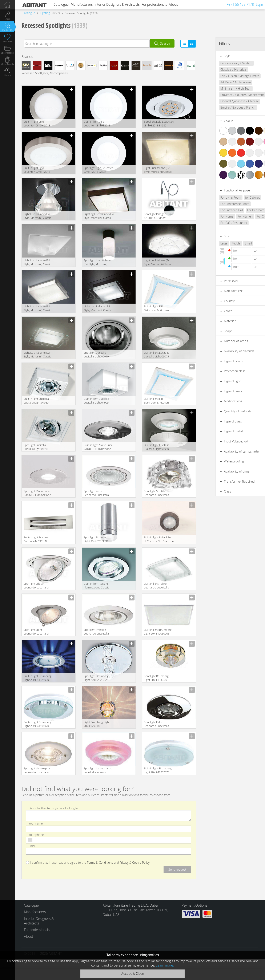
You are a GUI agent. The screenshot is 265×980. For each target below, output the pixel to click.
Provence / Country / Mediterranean (231, 95)
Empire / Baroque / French (225, 107)
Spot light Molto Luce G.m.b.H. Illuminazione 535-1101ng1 (37, 493)
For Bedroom (243, 210)
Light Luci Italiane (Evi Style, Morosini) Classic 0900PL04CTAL (37, 216)
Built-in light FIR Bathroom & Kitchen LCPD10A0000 (156, 401)
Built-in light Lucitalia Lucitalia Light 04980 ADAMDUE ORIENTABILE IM (38, 401)
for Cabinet (240, 197)
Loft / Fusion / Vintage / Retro (227, 76)
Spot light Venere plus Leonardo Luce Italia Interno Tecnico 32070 (37, 771)
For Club (250, 216)
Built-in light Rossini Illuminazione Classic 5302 (96, 586)
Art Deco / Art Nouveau (223, 82)
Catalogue (61, 5)
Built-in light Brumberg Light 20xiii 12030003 (158, 632)
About (173, 5)
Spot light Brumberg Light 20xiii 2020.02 (96, 678)
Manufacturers (82, 5)
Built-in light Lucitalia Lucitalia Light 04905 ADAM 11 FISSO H (96, 401)
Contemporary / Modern (224, 63)
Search (165, 43)
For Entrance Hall (219, 210)
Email (32, 846)
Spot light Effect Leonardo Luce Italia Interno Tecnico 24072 (37, 586)
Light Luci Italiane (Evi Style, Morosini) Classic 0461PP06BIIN (158, 262)
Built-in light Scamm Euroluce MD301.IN (36, 539)
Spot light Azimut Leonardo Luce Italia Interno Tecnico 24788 (97, 493)
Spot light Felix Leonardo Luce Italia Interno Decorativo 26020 (156, 724)
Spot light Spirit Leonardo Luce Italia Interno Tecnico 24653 (37, 632)
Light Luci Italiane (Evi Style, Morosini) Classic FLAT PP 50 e (98, 309)
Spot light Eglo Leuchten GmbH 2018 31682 (159, 123)
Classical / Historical (221, 70)
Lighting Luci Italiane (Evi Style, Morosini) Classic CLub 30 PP (99, 216)
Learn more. (165, 965)
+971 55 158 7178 (240, 4)
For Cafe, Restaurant (221, 223)
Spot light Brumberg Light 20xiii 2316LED (96, 539)
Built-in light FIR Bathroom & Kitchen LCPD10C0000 (156, 309)
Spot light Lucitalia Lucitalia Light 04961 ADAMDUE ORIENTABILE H (38, 447)
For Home (214, 216)
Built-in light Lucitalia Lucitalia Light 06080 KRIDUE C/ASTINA (157, 447)
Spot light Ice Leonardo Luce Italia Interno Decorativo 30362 (98, 771)
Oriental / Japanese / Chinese (227, 101)
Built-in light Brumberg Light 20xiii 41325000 (37, 678)
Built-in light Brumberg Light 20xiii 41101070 (37, 724)
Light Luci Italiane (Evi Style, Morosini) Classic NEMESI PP (37, 309)
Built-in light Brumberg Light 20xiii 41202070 (158, 770)
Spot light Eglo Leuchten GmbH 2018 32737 (99, 170)
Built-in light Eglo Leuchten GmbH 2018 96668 (97, 124)
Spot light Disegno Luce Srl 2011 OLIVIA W (158, 216)
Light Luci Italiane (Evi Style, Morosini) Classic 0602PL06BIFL (37, 262)
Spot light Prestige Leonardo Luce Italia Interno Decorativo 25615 (96, 632)
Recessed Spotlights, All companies (45, 73)
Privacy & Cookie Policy (134, 863)
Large (211, 243)
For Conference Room (222, 204)
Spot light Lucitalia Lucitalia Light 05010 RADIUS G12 (96, 355)
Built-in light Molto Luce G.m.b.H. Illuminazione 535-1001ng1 (98, 447)
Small (236, 243)
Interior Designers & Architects (117, 5)
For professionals (154, 5)
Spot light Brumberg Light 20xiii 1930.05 (156, 678)
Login (259, 5)
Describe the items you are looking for (54, 808)
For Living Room (218, 197)
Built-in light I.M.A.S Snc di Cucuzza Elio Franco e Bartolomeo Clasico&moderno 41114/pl (159, 540)
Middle (224, 243)
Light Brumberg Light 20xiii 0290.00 (97, 724)
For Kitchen (232, 216)
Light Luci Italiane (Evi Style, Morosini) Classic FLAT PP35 (37, 355)
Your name (36, 823)
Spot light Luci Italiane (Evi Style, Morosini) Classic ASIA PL (97, 262)
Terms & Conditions (100, 863)
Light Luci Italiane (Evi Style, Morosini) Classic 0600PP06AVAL (158, 170)
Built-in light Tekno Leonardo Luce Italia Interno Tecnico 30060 (158, 586)
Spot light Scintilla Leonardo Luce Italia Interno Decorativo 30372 (156, 493)
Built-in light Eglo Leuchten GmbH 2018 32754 (37, 124)
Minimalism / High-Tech (223, 88)
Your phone (36, 835)
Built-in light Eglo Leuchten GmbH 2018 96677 (37, 170)
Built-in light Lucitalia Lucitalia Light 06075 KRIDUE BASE (157, 355)
